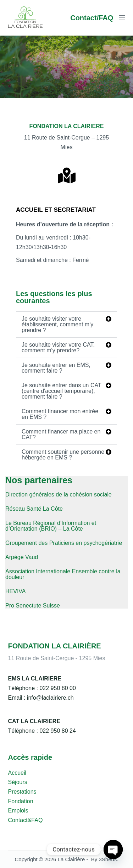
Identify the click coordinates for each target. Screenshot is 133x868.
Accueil (17, 773)
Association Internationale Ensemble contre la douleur (63, 574)
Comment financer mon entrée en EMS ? (60, 414)
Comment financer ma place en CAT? (61, 434)
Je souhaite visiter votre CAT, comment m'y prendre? (58, 348)
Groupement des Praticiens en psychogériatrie (64, 543)
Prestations (22, 792)
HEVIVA (16, 591)
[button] (66, 325)
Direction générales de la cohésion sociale (59, 495)
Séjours (18, 782)
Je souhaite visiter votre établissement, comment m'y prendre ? (57, 324)
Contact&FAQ (26, 820)
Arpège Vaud (22, 557)
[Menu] (122, 18)
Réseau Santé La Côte (34, 509)
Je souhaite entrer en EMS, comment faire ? (56, 368)
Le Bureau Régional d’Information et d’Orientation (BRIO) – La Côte (51, 526)
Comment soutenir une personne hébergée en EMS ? (63, 455)
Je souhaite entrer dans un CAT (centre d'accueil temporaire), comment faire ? (61, 391)
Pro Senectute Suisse (33, 606)
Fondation (21, 801)
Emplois (18, 811)
